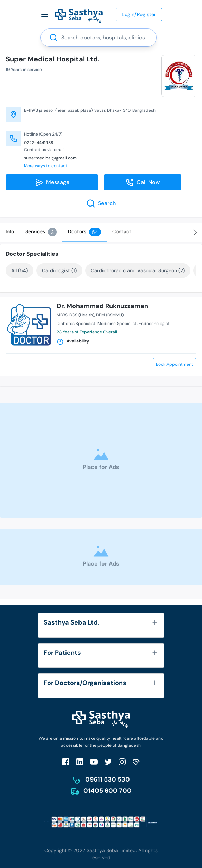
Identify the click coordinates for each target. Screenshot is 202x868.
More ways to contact (46, 166)
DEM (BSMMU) (110, 315)
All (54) (20, 270)
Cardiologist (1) (59, 270)
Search (101, 203)
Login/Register (139, 14)
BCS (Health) (82, 315)
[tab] (10, 231)
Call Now (143, 183)
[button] (45, 15)
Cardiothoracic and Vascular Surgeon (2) (138, 270)
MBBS (62, 315)
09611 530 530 (108, 779)
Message (52, 183)
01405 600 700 (108, 791)
